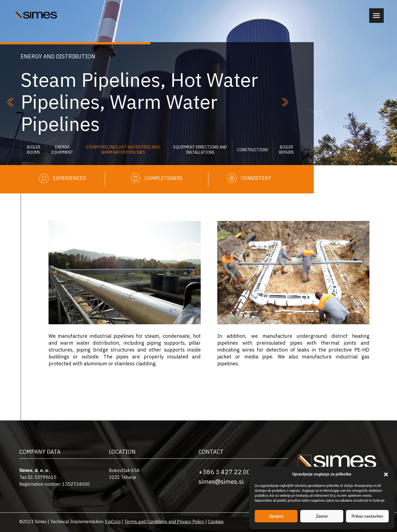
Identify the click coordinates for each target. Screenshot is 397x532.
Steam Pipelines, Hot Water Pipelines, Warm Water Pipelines (123, 150)
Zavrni (322, 516)
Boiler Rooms (34, 150)
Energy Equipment (62, 150)
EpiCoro (113, 522)
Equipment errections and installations (200, 150)
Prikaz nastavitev (367, 516)
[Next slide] (193, 272)
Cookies (216, 522)
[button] (386, 474)
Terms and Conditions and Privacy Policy (164, 522)
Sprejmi (276, 516)
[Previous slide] (56, 272)
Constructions (253, 150)
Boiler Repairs (286, 150)
